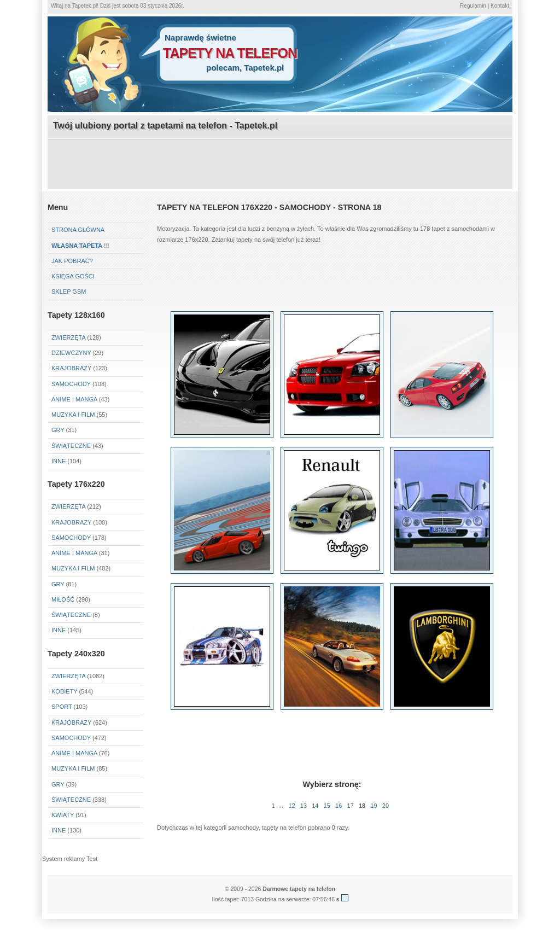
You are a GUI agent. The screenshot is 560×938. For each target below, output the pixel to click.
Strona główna (78, 230)
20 (386, 806)
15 (327, 806)
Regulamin (473, 6)
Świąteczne (71, 446)
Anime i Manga (74, 399)
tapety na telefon (230, 53)
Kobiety (64, 691)
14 (315, 806)
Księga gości (73, 276)
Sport (62, 707)
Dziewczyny (71, 353)
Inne (59, 461)
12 (291, 806)
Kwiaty (63, 815)
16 (339, 806)
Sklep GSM (69, 292)
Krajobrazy (71, 368)
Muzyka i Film (73, 415)
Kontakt (500, 6)
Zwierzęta (68, 337)
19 (374, 806)
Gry (58, 430)
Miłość (63, 599)
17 (351, 806)
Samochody (71, 384)
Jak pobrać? (72, 261)
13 (304, 806)
